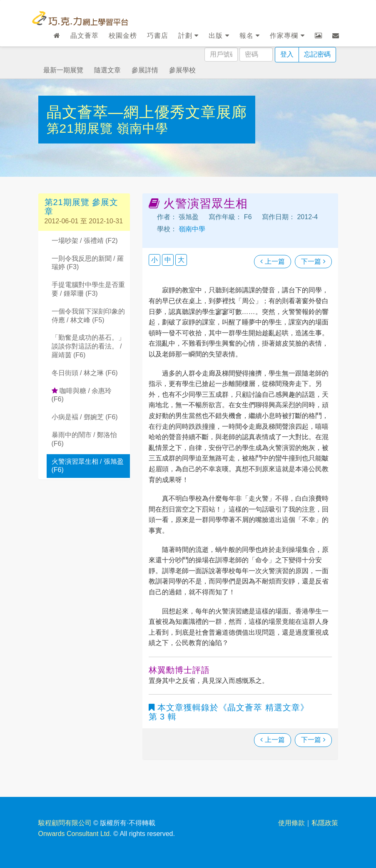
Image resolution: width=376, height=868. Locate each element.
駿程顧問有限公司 (65, 823)
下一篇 (313, 261)
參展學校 (182, 70)
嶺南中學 (142, 128)
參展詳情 (145, 70)
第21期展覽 (82, 128)
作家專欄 (287, 36)
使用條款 (291, 823)
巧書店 (158, 36)
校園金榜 (123, 36)
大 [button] (181, 260)
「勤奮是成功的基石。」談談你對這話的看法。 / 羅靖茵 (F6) (88, 346)
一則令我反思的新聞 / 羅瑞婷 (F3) (88, 263)
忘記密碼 (317, 54)
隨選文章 (107, 70)
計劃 (188, 36)
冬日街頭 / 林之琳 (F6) (85, 373)
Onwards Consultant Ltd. (75, 834)
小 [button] (154, 260)
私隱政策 (325, 823)
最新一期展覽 (63, 70)
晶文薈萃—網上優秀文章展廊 (147, 112)
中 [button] (168, 260)
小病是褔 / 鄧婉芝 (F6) (85, 417)
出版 (219, 36)
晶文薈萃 (85, 36)
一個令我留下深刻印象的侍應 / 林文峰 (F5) (88, 316)
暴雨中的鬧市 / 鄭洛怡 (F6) (84, 439)
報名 (250, 36)
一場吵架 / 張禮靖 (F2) (85, 241)
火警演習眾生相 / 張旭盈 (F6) (88, 466)
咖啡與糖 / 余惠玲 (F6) (82, 395)
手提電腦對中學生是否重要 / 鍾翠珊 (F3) (88, 289)
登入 (287, 54)
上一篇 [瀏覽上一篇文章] (272, 261)
